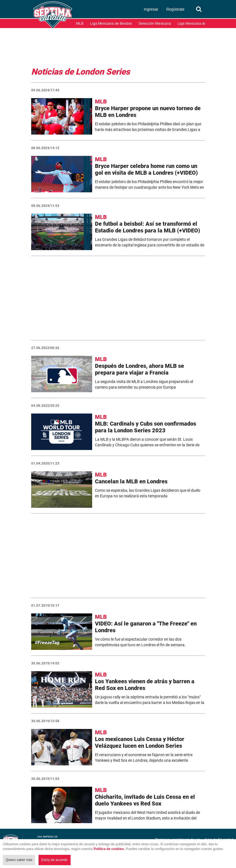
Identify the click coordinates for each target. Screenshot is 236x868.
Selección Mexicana (155, 23)
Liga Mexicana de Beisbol (111, 23)
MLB (80, 23)
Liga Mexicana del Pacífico (199, 23)
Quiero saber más (19, 860)
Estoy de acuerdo (54, 860)
